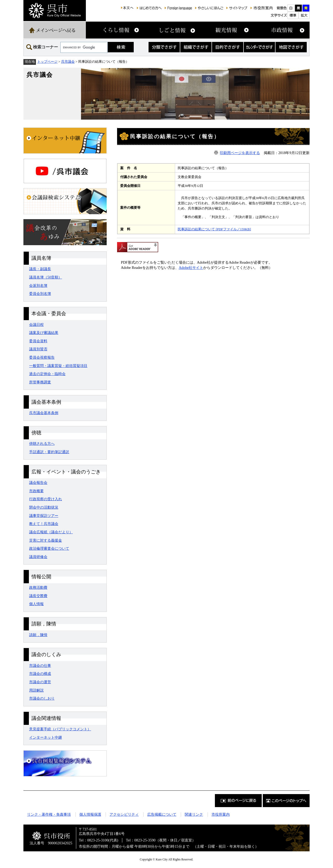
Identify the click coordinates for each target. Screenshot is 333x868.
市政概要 (36, 491)
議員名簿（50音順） (46, 277)
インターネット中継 (46, 737)
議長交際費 (38, 596)
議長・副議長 (40, 269)
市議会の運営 (40, 682)
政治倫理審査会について (49, 548)
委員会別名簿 (40, 294)
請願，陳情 (38, 635)
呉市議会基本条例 (44, 413)
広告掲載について (162, 814)
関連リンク (194, 814)
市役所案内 (221, 814)
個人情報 (36, 604)
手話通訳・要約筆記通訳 (49, 452)
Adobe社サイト (191, 268)
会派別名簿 (38, 286)
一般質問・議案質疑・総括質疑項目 (58, 366)
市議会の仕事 (40, 666)
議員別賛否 (38, 349)
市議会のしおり (42, 698)
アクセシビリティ (124, 814)
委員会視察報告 (42, 357)
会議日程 (36, 325)
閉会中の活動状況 (44, 507)
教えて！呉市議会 (44, 524)
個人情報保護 (90, 814)
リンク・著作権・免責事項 (49, 814)
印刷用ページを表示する (240, 153)
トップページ (47, 62)
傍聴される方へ (42, 443)
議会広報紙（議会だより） (51, 532)
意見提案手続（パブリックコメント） (60, 729)
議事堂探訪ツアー (44, 516)
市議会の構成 (40, 674)
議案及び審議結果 (44, 333)
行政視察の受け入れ (46, 499)
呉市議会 (68, 62)
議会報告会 (38, 483)
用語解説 (36, 690)
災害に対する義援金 (46, 540)
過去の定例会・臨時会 (47, 374)
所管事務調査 (40, 382)
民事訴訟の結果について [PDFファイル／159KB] (214, 229)
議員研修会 (38, 557)
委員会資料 (38, 341)
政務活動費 (38, 587)
